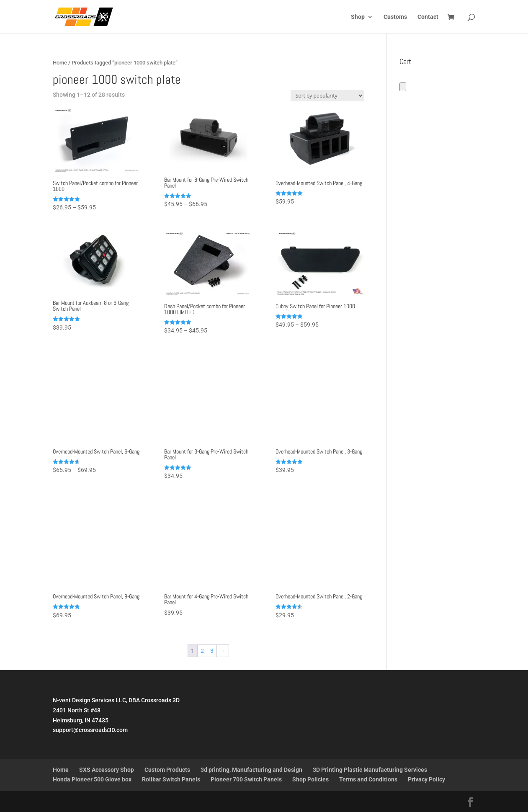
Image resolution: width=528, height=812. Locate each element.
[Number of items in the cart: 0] (403, 87)
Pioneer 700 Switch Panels (246, 779)
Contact (428, 17)
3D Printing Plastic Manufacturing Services (370, 770)
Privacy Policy (426, 779)
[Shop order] (327, 96)
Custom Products (167, 770)
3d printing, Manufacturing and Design (251, 770)
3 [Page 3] (212, 651)
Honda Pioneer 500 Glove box (92, 779)
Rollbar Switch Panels (171, 779)
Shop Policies (310, 779)
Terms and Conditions (368, 779)
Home (60, 63)
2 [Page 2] (202, 651)
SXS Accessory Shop (107, 770)
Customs (395, 17)
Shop (358, 17)
